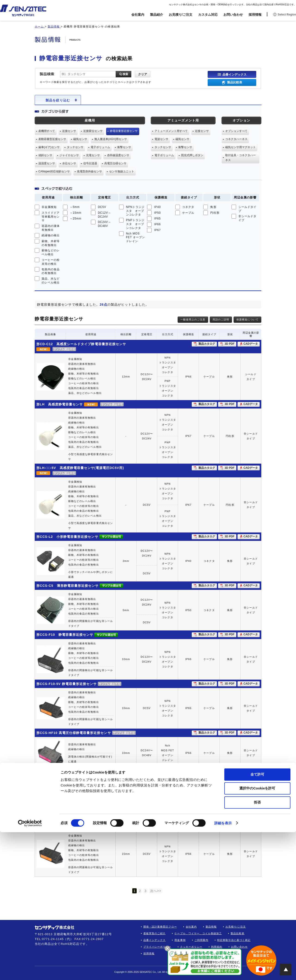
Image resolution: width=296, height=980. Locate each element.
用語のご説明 (221, 320)
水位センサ (69, 163)
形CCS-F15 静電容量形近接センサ (65, 773)
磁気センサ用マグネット (240, 147)
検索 (125, 74)
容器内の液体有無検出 (51, 228)
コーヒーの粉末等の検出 (51, 262)
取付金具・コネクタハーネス (240, 158)
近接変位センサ (93, 131)
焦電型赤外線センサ (89, 171)
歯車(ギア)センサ (49, 147)
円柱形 (215, 213)
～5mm (75, 207)
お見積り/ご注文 (181, 15)
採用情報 (255, 15)
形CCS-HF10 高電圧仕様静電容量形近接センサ (74, 733)
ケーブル (188, 213)
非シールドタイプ (247, 218)
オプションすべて (236, 131)
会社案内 (138, 15)
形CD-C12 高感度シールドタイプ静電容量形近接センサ (81, 344)
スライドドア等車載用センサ (51, 217)
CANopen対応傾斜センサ (54, 171)
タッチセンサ (75, 147)
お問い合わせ (233, 15)
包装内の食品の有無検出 (51, 271)
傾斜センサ (45, 155)
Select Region (285, 15)
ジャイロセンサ (69, 155)
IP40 (157, 207)
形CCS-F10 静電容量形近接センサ (65, 635)
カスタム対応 (208, 15)
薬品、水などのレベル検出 (51, 281)
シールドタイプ (247, 209)
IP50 (157, 213)
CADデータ (251, 344)
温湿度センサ (47, 163)
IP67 (157, 230)
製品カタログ (207, 344)
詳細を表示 (223, 971)
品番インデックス (234, 74)
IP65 (157, 219)
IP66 (157, 224)
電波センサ (161, 139)
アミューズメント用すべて (171, 131)
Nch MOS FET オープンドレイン (136, 237)
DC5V (102, 207)
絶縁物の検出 (51, 235)
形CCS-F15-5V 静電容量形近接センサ (68, 827)
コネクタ (188, 207)
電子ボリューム (100, 147)
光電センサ (93, 155)
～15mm (76, 213)
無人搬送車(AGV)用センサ (111, 139)
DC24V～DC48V (104, 224)
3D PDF (230, 344)
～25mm (76, 219)
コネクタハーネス (236, 139)
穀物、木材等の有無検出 (51, 243)
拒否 (257, 950)
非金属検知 (49, 207)
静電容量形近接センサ (124, 131)
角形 (213, 207)
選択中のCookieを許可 (257, 936)
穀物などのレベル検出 (51, 252)
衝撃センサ (124, 147)
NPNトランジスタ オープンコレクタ (135, 211)
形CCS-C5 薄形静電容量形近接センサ (67, 586)
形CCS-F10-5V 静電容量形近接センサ (66, 684)
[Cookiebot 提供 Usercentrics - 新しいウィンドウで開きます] (30, 971)
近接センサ (69, 131)
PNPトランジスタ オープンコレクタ (135, 224)
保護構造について (247, 320)
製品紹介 (157, 15)
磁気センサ (80, 139)
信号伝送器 (90, 163)
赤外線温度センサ (118, 155)
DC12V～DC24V (104, 215)
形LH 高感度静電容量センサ (60, 404)
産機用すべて (47, 131)
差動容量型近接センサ (52, 139)
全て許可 (257, 922)
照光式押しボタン (192, 155)
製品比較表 (235, 82)
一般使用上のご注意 (193, 320)
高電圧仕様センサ (115, 163)
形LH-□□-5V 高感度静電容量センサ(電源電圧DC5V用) (80, 468)
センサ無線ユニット (122, 171)
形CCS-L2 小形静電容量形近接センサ (67, 537)
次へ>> (156, 891)
